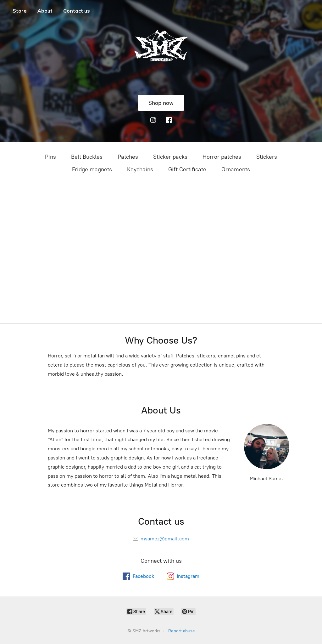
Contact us (77, 11)
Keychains (140, 169)
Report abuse (182, 631)
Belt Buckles (87, 157)
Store (20, 11)
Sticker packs (170, 157)
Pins (50, 157)
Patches (128, 157)
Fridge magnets (92, 169)
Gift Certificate (187, 169)
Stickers (267, 157)
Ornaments (236, 169)
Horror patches (222, 157)
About (45, 11)
